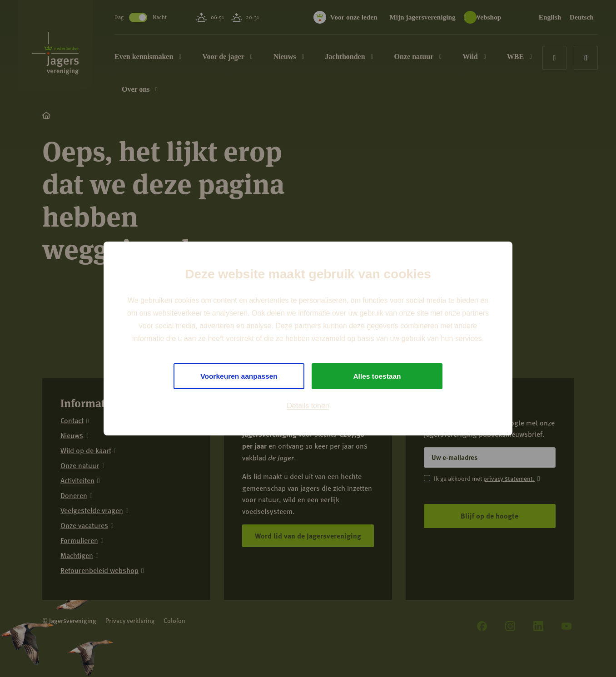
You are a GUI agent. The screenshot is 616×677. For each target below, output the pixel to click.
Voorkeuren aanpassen (239, 376)
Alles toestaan (377, 376)
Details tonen (308, 406)
